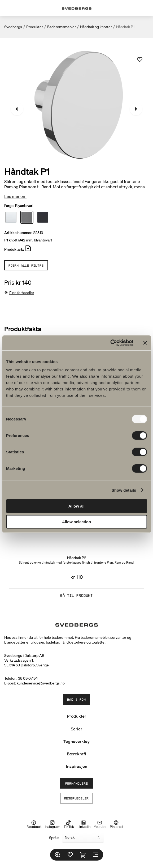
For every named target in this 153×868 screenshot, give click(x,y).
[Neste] (136, 109)
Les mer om (15, 196)
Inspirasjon (77, 766)
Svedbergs (13, 27)
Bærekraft (76, 754)
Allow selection (76, 522)
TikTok (69, 824)
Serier (76, 729)
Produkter (35, 27)
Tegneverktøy (76, 741)
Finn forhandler (22, 293)
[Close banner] (145, 343)
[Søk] (58, 855)
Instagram (53, 824)
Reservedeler (77, 798)
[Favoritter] (70, 855)
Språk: (54, 838)
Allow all (76, 506)
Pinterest (117, 824)
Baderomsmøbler (62, 27)
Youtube (100, 824)
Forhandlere (77, 783)
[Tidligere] (17, 109)
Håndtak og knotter (96, 27)
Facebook (34, 824)
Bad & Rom (76, 699)
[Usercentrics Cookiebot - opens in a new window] (110, 343)
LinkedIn (84, 824)
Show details (124, 490)
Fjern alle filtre (26, 265)
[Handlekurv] (83, 855)
